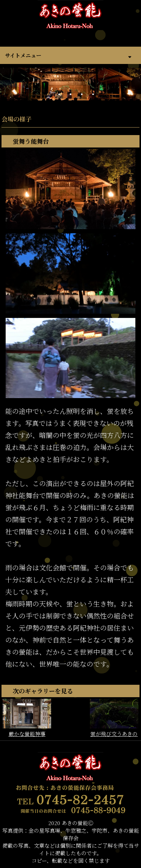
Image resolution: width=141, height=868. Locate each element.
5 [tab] (93, 94)
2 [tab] (59, 94)
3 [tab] (71, 94)
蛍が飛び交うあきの (114, 718)
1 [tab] (48, 94)
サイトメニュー (23, 55)
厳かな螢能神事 (27, 718)
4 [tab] (82, 94)
